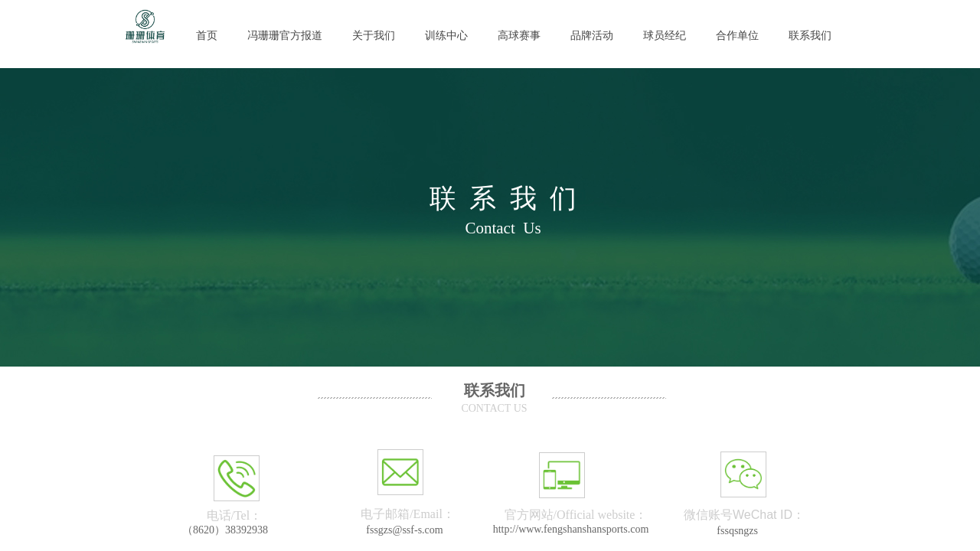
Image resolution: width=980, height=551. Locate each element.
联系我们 (810, 36)
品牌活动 (592, 36)
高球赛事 (519, 36)
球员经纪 (665, 36)
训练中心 (446, 36)
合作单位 (737, 36)
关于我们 (374, 36)
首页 (207, 36)
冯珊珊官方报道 (285, 36)
